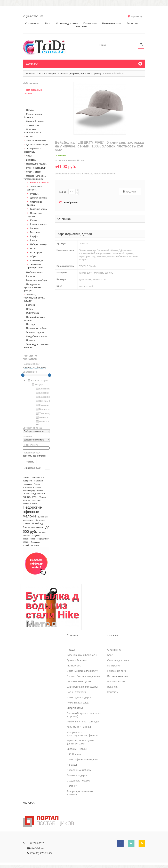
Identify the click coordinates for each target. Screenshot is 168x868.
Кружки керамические (48, 389)
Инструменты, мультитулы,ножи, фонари (33, 287)
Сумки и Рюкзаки (35, 121)
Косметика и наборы (37, 280)
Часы (29, 156)
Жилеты (34, 228)
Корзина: (135, 16)
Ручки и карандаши (36, 168)
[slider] (23, 375)
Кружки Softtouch (46, 397)
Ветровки (35, 232)
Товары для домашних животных (80, 792)
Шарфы (34, 236)
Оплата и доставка (67, 23)
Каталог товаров (47, 73)
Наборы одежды (39, 244)
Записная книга (33, 527)
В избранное (71, 202)
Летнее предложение (34, 493)
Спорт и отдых (34, 172)
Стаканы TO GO (46, 401)
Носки (33, 248)
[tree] (36, 401)
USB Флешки (33, 313)
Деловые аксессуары (37, 144)
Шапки (33, 240)
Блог (48, 23)
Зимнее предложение (33, 490)
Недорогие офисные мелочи (32, 512)
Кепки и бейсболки (40, 182)
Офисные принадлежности (82, 670)
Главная (30, 73)
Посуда (30, 110)
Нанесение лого (112, 23)
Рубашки (35, 194)
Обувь (33, 256)
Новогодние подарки (37, 164)
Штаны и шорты (38, 224)
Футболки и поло (35, 272)
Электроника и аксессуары (82, 686)
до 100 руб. (30, 497)
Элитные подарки (35, 332)
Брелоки (30, 305)
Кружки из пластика (47, 393)
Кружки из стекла (46, 405)
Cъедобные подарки (37, 336)
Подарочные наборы (37, 328)
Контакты (81, 26)
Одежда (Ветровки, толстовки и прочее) (81, 73)
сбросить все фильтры (34, 367)
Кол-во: (63, 192)
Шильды (30, 276)
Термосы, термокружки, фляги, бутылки (34, 297)
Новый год (38, 523)
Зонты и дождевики (36, 140)
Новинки (31, 340)
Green (26, 477)
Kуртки (34, 220)
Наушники (27, 484)
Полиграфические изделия (82, 759)
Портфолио (90, 23)
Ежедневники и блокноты (82, 654)
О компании (32, 23)
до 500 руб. (36, 529)
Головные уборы (39, 209)
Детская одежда (38, 198)
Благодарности (116, 681)
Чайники (42, 417)
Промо (30, 136)
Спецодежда (37, 260)
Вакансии (132, 23)
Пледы (30, 309)
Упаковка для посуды (48, 413)
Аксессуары (36, 252)
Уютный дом (33, 125)
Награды (31, 324)
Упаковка (31, 159)
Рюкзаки (38, 481)
